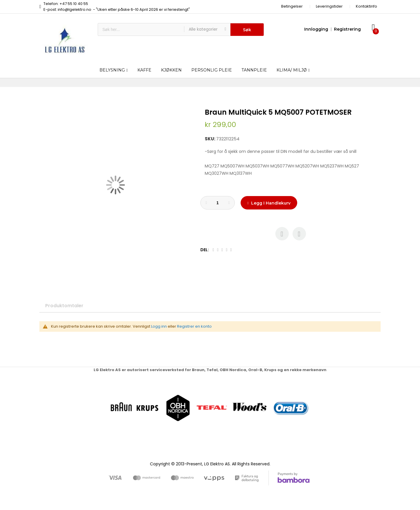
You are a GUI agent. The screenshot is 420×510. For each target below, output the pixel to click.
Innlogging (316, 29)
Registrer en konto (194, 326)
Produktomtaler (64, 306)
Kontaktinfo (366, 6)
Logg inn (159, 326)
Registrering (347, 29)
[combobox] (141, 29)
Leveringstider (329, 6)
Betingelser (292, 6)
